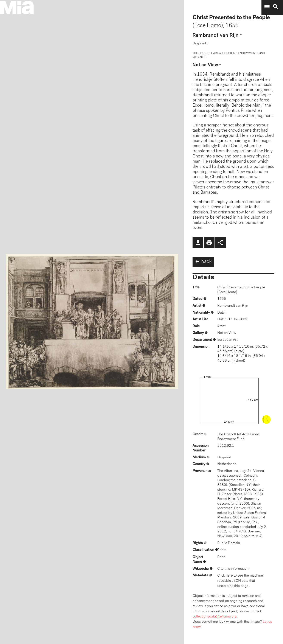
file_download (198, 243)
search (275, 7)
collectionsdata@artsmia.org (215, 617)
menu (267, 7)
